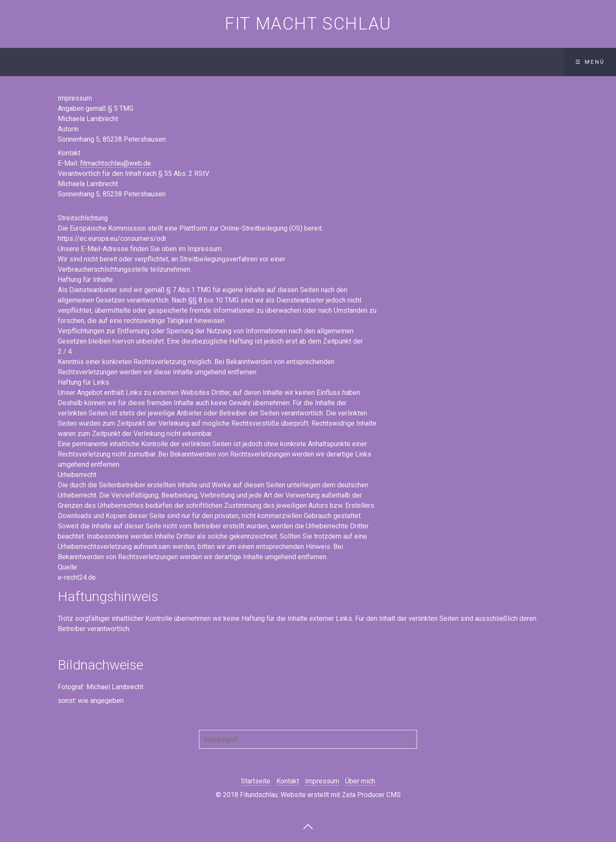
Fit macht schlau (308, 24)
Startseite (256, 781)
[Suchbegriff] (308, 739)
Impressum (322, 781)
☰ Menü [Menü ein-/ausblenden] (590, 62)
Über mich (360, 781)
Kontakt (288, 781)
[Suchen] (410, 739)
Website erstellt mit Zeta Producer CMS (341, 795)
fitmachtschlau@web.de (115, 163)
